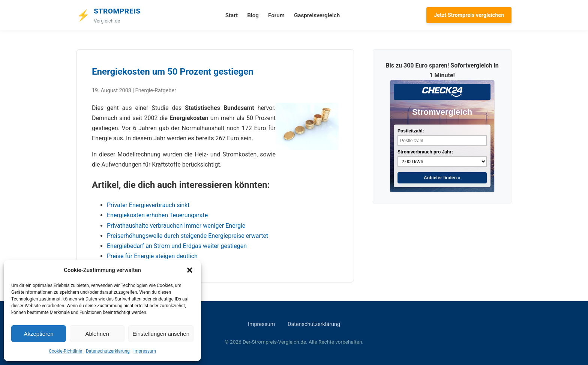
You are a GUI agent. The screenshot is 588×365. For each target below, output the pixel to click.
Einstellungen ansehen (161, 334)
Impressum (145, 351)
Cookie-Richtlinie (65, 351)
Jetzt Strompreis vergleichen (469, 15)
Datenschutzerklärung (108, 351)
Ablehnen (97, 334)
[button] (190, 270)
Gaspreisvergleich (317, 15)
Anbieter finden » (442, 178)
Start (232, 15)
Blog (253, 15)
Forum (276, 15)
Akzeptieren (38, 334)
